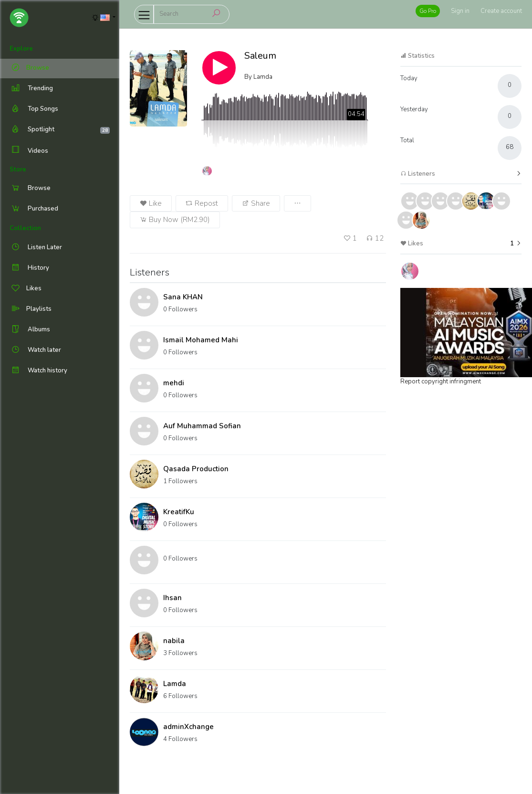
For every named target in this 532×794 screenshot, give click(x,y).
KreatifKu (179, 512)
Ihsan (172, 598)
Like (151, 203)
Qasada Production (196, 469)
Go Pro (428, 11)
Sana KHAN (183, 297)
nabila (174, 641)
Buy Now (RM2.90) (175, 220)
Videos (29, 151)
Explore (21, 49)
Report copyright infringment (441, 381)
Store (18, 169)
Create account (501, 11)
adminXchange (188, 727)
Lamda (175, 684)
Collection (25, 228)
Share (256, 203)
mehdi (174, 383)
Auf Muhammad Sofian (202, 426)
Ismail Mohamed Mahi (201, 340)
